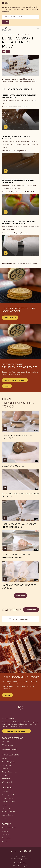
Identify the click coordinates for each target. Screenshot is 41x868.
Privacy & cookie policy (21, 866)
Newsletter (6, 779)
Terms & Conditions (21, 863)
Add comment (31, 610)
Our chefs (5, 835)
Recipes (5, 759)
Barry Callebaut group (10, 772)
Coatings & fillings (8, 802)
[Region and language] (20, 17)
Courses (5, 831)
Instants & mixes (8, 815)
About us (5, 769)
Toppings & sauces (8, 812)
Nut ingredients (7, 798)
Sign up (7, 695)
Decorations (6, 808)
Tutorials (26, 35)
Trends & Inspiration (9, 762)
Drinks (4, 818)
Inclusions (5, 805)
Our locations (7, 838)
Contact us (6, 775)
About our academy (9, 828)
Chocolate (6, 791)
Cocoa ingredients (8, 795)
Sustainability (7, 765)
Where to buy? (7, 782)
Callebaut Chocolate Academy (12, 35)
